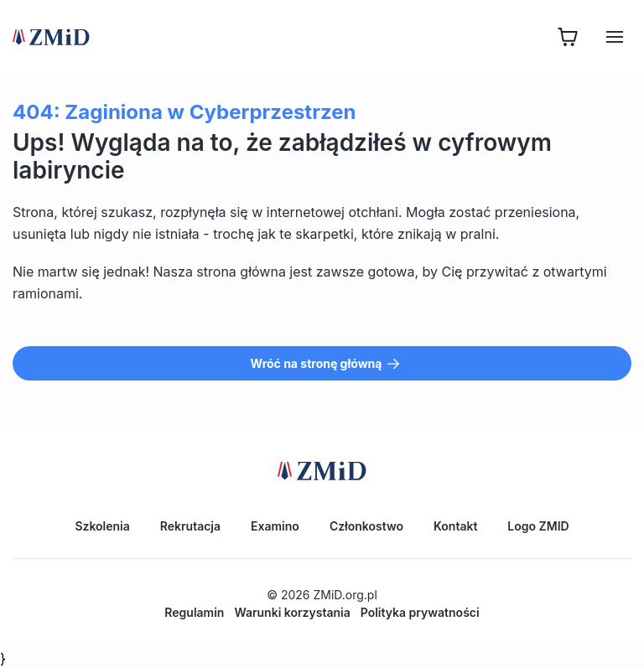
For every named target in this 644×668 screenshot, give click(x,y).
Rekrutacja (190, 526)
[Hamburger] (615, 37)
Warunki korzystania (292, 612)
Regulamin (194, 612)
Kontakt (455, 526)
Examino (275, 526)
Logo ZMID (538, 526)
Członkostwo (366, 526)
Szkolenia (102, 526)
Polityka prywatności (420, 612)
